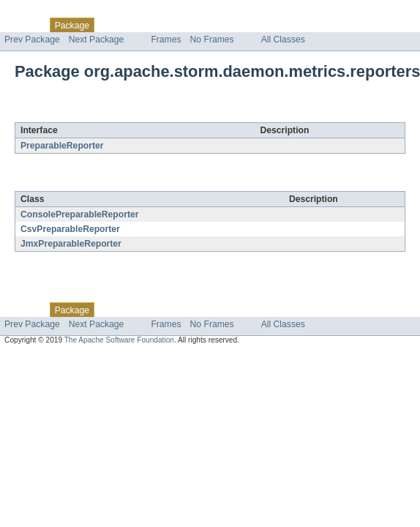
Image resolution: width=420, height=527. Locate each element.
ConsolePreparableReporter (79, 214)
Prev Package (32, 40)
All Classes (283, 40)
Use (141, 25)
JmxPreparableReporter (71, 244)
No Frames (212, 40)
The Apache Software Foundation (119, 340)
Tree (167, 25)
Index (250, 25)
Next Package (97, 40)
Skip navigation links (40, 12)
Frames (166, 40)
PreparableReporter (62, 146)
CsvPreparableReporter (70, 229)
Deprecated (208, 25)
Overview (23, 25)
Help (279, 25)
